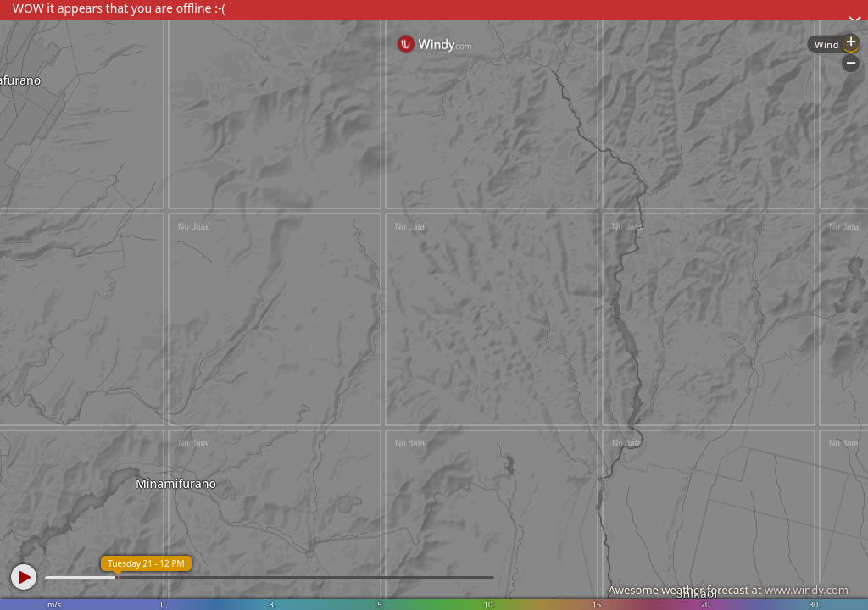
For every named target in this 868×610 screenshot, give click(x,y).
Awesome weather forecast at (728, 590)
